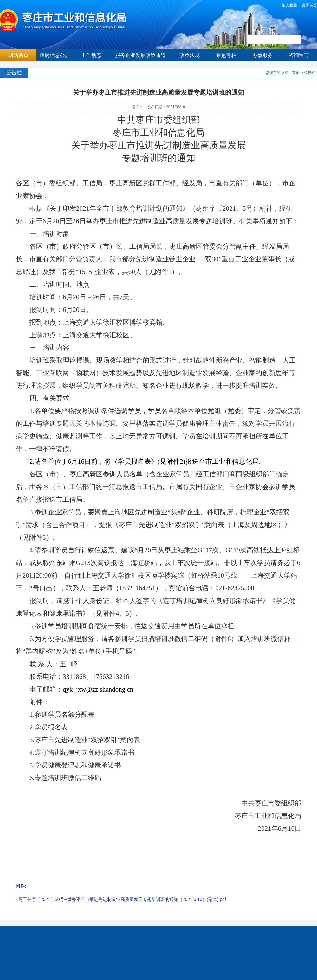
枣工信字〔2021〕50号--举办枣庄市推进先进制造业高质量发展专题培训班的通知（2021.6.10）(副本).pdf (122, 899)
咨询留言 (299, 55)
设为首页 (309, 5)
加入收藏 (289, 5)
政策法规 (190, 55)
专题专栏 (226, 55)
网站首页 (18, 55)
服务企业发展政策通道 (140, 55)
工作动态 (91, 55)
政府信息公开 (55, 55)
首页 (296, 73)
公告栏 (310, 73)
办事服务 (262, 55)
